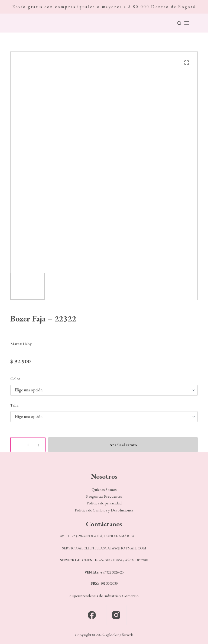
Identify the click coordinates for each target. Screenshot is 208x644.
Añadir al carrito (123, 445)
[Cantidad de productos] (28, 445)
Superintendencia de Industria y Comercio (104, 596)
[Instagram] (116, 615)
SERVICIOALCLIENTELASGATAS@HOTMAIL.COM (104, 548)
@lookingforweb (120, 635)
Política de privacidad (104, 503)
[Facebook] (92, 615)
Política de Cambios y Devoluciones (104, 510)
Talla (14, 405)
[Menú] (187, 23)
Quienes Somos (104, 490)
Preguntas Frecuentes (104, 496)
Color (15, 379)
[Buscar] (179, 23)
